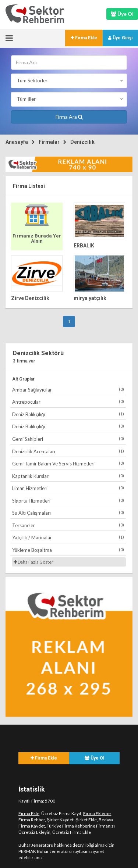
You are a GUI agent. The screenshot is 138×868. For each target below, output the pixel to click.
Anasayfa (17, 142)
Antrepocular (68, 402)
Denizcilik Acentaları (68, 451)
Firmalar (49, 142)
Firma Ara (69, 117)
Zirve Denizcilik (30, 298)
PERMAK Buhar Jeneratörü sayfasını (54, 851)
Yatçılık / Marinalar (68, 537)
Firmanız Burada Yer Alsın (37, 238)
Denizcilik (82, 142)
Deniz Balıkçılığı (68, 414)
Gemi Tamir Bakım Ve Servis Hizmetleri (68, 463)
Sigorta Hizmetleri (68, 501)
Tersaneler (68, 525)
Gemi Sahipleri (68, 439)
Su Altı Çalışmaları (68, 513)
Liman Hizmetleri (68, 488)
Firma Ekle (84, 38)
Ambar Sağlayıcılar (68, 390)
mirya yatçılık (90, 298)
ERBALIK (84, 246)
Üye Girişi (120, 38)
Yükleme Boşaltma (68, 550)
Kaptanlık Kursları (68, 476)
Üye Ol (94, 758)
